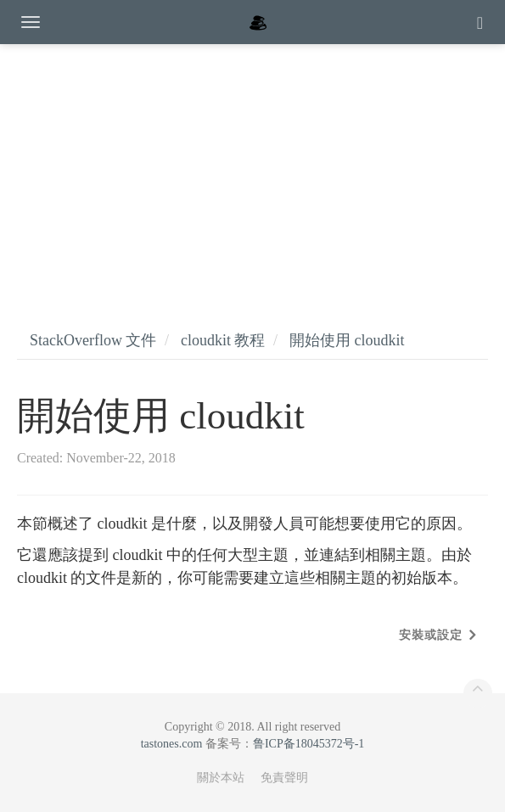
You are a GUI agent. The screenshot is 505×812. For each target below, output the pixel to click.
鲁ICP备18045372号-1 (309, 744)
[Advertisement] (252, 170)
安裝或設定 (431, 635)
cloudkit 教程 (223, 340)
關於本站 (221, 778)
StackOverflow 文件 (93, 340)
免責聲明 (284, 778)
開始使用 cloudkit (347, 340)
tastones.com (172, 744)
